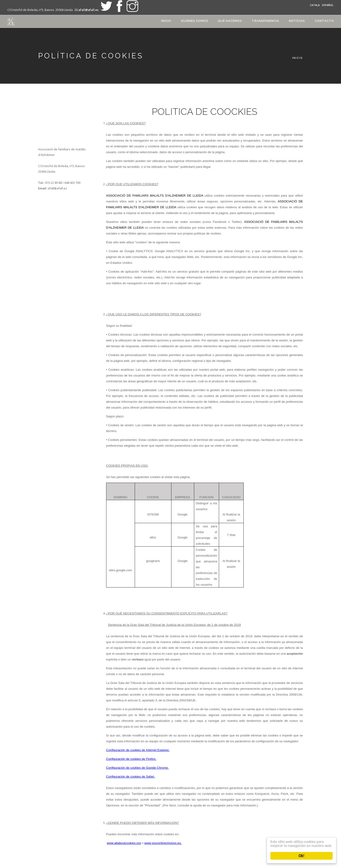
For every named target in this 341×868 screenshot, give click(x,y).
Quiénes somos (195, 21)
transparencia (266, 21)
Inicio (166, 21)
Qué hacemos (230, 21)
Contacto (324, 21)
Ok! (302, 856)
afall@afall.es (88, 10)
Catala (315, 5)
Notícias (297, 21)
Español (328, 5)
